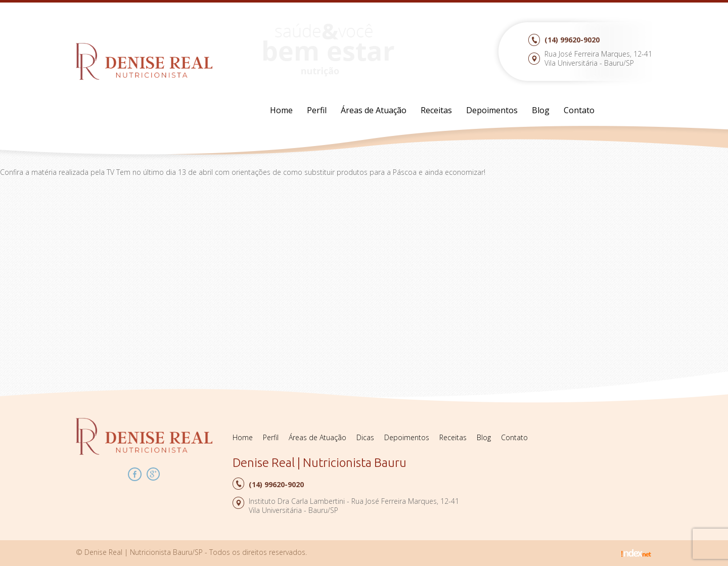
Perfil (317, 110)
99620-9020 (572, 40)
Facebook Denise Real (135, 474)
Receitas (436, 110)
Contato (579, 110)
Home (281, 110)
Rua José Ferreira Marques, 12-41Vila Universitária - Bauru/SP (598, 58)
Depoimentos (492, 110)
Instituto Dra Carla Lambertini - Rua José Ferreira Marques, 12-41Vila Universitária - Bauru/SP (354, 506)
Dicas (365, 437)
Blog (541, 110)
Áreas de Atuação (374, 110)
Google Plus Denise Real (153, 474)
